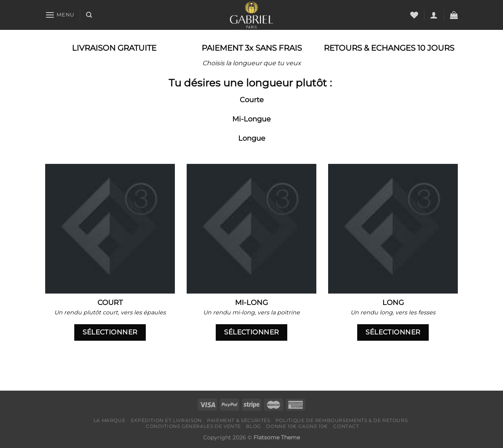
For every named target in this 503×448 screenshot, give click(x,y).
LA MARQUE (110, 420)
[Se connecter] (434, 15)
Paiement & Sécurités (239, 420)
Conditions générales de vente (193, 426)
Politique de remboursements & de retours (341, 420)
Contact (346, 426)
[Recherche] (89, 15)
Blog (253, 426)
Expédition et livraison (166, 420)
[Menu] (60, 15)
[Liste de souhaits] (414, 15)
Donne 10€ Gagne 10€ (297, 426)
